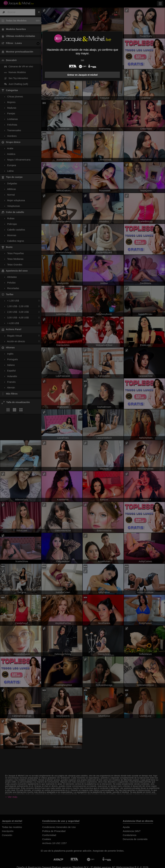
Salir (83, 60)
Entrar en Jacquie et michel (82, 75)
